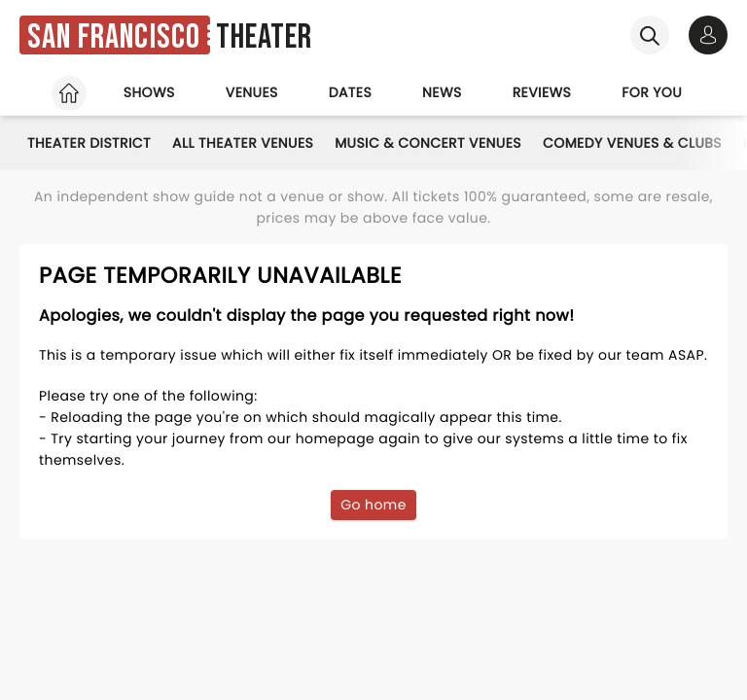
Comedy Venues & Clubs (632, 143)
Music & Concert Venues (428, 143)
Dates (350, 92)
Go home (373, 505)
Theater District (89, 143)
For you (652, 92)
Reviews (542, 92)
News (442, 92)
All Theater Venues (243, 143)
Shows (149, 92)
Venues (252, 92)
